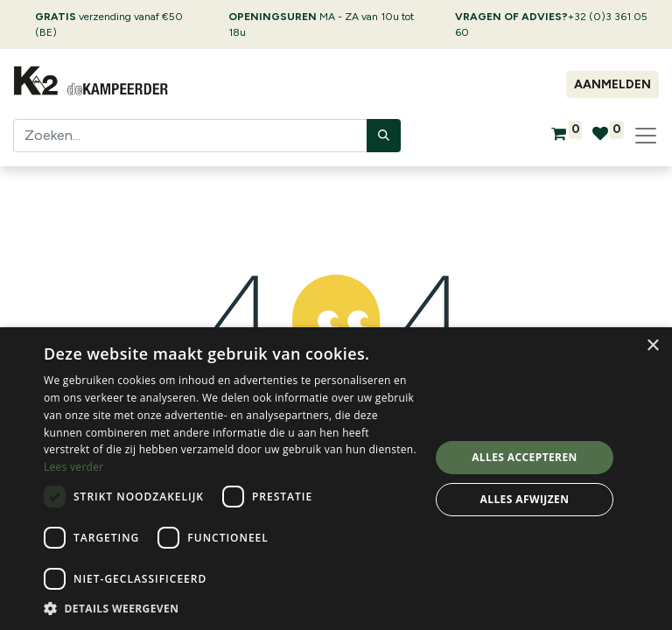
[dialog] (336, 479)
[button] (231, 608)
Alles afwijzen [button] (525, 499)
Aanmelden (612, 84)
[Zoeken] (384, 136)
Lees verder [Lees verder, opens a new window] (74, 467)
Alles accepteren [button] (525, 457)
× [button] (652, 346)
